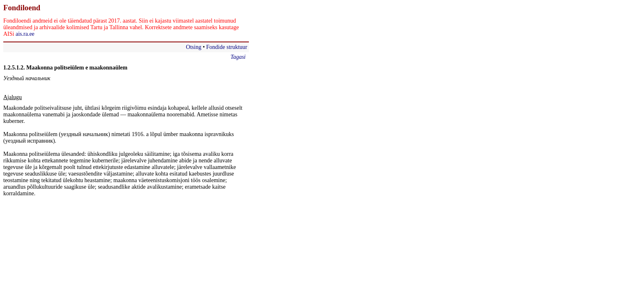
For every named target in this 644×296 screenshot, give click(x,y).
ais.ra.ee (25, 34)
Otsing (194, 47)
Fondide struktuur (227, 47)
